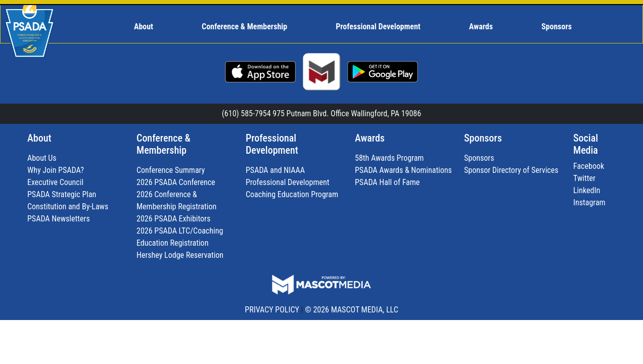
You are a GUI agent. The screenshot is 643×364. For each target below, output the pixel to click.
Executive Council (55, 182)
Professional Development (272, 144)
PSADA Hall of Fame (387, 182)
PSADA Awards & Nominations (403, 170)
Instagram (589, 202)
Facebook (589, 166)
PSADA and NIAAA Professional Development (287, 176)
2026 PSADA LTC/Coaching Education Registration (180, 237)
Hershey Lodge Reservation (180, 255)
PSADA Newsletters (59, 219)
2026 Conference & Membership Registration (176, 200)
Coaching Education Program (292, 194)
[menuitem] (148, 27)
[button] (148, 27)
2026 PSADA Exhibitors (173, 219)
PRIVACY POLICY (272, 310)
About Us (42, 158)
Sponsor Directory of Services (511, 170)
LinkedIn (587, 190)
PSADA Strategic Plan (62, 194)
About (39, 138)
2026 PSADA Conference (176, 182)
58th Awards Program (389, 158)
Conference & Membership (164, 144)
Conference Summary (171, 170)
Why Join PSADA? (56, 170)
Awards (370, 138)
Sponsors (483, 138)
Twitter (584, 178)
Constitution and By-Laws (68, 207)
